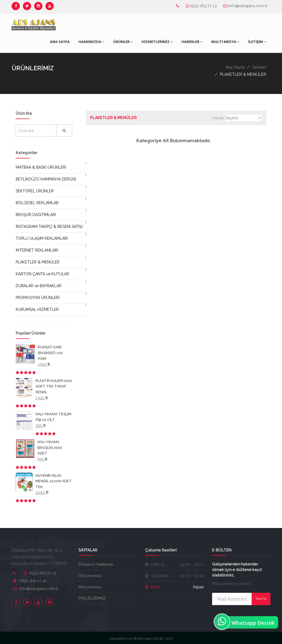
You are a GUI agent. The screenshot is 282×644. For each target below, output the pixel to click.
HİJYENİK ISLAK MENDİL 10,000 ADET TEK (54, 481)
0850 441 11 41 (33, 581)
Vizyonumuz (90, 576)
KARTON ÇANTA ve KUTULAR (42, 274)
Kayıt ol (261, 599)
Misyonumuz (90, 587)
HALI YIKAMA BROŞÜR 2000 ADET (50, 448)
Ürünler (259, 67)
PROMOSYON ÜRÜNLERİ (38, 298)
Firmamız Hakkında (96, 564)
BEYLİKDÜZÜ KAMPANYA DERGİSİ (46, 179)
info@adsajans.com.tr (248, 6)
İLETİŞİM (257, 42)
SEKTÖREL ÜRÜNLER (35, 191)
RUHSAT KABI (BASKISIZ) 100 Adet (50, 353)
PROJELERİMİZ (92, 598)
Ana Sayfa (235, 67)
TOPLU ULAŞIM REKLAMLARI (42, 238)
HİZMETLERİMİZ (157, 42)
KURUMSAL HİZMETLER (37, 309)
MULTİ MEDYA (225, 42)
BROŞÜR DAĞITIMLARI (36, 215)
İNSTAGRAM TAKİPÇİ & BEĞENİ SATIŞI (49, 227)
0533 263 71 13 (203, 6)
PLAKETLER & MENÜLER (38, 262)
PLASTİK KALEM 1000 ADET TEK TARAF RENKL (54, 386)
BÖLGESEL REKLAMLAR (37, 203)
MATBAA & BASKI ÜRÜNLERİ (41, 167)
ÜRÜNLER (123, 42)
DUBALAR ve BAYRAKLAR (39, 286)
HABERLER (192, 42)
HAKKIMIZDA (91, 42)
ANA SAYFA (60, 42)
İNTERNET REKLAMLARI (37, 250)
